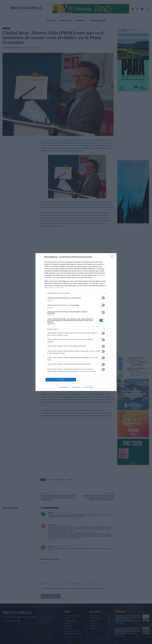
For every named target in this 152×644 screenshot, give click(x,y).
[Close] (113, 257)
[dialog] (76, 322)
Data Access (76, 387)
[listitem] (76, 293)
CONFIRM (61, 380)
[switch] (102, 298)
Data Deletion (64, 387)
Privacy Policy (88, 387)
